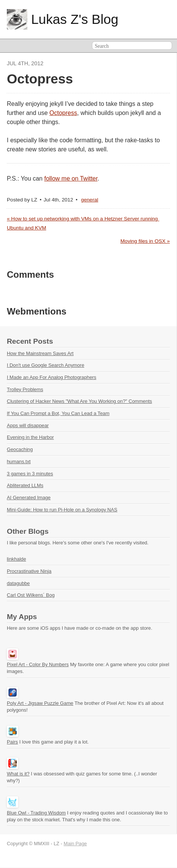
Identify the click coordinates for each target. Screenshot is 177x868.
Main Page (75, 844)
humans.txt (19, 462)
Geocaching (20, 449)
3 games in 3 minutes (30, 474)
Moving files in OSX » (145, 241)
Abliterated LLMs (25, 485)
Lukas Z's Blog (75, 19)
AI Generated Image (29, 498)
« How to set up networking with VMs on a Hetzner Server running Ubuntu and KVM (83, 223)
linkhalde (17, 559)
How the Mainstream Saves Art (40, 353)
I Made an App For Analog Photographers (51, 377)
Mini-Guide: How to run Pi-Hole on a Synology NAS (62, 510)
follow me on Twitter (71, 178)
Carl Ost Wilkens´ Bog (31, 595)
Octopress (63, 113)
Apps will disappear (28, 425)
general (89, 200)
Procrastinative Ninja (29, 571)
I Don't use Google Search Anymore (46, 365)
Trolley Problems (25, 389)
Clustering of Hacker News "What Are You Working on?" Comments (79, 401)
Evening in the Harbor (30, 437)
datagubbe (18, 583)
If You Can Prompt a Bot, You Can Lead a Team (58, 413)
